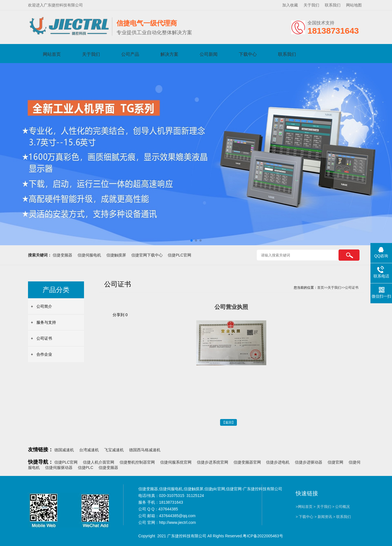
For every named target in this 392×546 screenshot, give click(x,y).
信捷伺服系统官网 (176, 462)
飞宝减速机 (114, 450)
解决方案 (169, 54)
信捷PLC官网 (179, 255)
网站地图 (354, 5)
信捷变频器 (62, 255)
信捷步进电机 (278, 462)
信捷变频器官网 (247, 462)
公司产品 (130, 54)
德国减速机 (64, 450)
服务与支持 (46, 322)
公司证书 (44, 338)
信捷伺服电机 (89, 255)
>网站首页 (304, 507)
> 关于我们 (322, 507)
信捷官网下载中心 (147, 255)
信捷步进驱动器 (309, 462)
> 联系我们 (342, 517)
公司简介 (44, 306)
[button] (192, 240)
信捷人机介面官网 (99, 462)
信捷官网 (335, 462)
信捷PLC (86, 468)
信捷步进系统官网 (213, 462)
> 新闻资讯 (323, 517)
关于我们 (311, 5)
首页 (321, 288)
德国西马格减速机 (145, 450)
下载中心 (248, 54)
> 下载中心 (305, 517)
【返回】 (228, 422)
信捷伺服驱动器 (59, 468)
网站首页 (52, 54)
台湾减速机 (89, 450)
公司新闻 (209, 54)
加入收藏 (290, 5)
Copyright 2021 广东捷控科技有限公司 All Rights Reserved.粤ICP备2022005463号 (211, 536)
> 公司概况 (341, 507)
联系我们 (333, 5)
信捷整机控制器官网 (137, 462)
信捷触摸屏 (116, 255)
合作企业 (44, 354)
